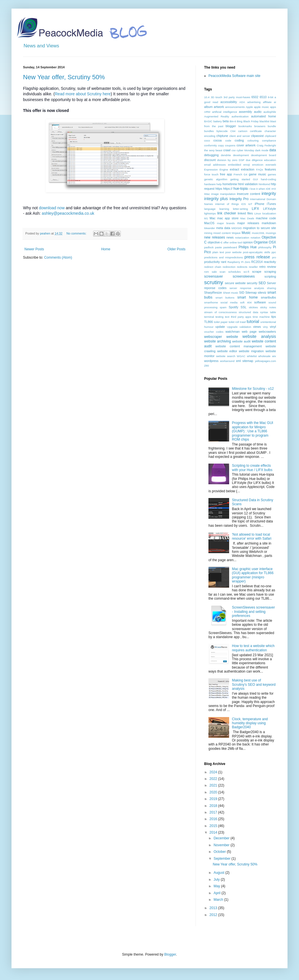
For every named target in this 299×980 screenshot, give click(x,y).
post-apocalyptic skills (257, 252)
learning (224, 209)
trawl (243, 322)
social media (229, 302)
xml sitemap (245, 361)
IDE (268, 189)
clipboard (270, 136)
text (227, 317)
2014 (214, 832)
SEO (262, 283)
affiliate (267, 102)
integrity (269, 193)
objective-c (215, 242)
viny (266, 327)
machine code (266, 218)
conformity (210, 145)
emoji (247, 165)
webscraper (213, 337)
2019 (214, 799)
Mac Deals (247, 218)
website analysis (259, 336)
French (238, 174)
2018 (214, 806)
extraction (248, 169)
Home (106, 249)
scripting (270, 276)
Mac (212, 218)
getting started (240, 179)
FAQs (260, 170)
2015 (214, 826)
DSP (241, 160)
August (220, 873)
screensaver (213, 276)
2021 (214, 785)
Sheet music (230, 293)
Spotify (234, 307)
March (219, 900)
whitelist (252, 356)
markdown (269, 223)
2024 (214, 772)
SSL (244, 307)
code (228, 141)
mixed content (222, 233)
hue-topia (241, 189)
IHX (274, 189)
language (210, 209)
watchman (232, 332)
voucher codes (214, 332)
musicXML (258, 233)
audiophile (270, 112)
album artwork (214, 107)
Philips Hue (248, 247)
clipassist (257, 136)
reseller (253, 267)
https (219, 189)
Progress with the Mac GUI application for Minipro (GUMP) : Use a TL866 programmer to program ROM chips (253, 431)
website (232, 337)
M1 (206, 218)
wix (274, 356)
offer (226, 242)
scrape (257, 272)
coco (207, 141)
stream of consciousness (221, 312)
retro (262, 267)
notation (255, 238)
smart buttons (225, 298)
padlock (209, 247)
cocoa (217, 140)
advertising (254, 102)
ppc (274, 252)
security (252, 283)
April (217, 893)
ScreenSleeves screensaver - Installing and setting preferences (253, 612)
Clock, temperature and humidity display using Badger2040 (250, 723)
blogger (231, 126)
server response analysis (247, 288)
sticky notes (268, 307)
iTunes (271, 204)
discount (210, 160)
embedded (234, 165)
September (223, 859)
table (273, 312)
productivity (212, 262)
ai (275, 102)
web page (249, 332)
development (241, 155)
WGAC (241, 356)
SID (242, 293)
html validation (248, 184)
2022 (214, 779)
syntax (264, 312)
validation (245, 327)
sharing (272, 288)
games (272, 174)
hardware (210, 184)
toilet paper (221, 322)
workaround (227, 361)
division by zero (227, 160)
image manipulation (224, 194)
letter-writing (240, 209)
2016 (214, 819)
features (270, 169)
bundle (272, 126)
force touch (211, 174)
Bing (240, 121)
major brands (226, 223)
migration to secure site (259, 228)
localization (269, 213)
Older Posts (176, 249)
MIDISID (237, 228)
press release (257, 257)
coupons (230, 145)
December (222, 838)
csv (233, 150)
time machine (261, 317)
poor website (233, 252)
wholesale (264, 356)
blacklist (264, 121)
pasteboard (230, 247)
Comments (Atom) (58, 257)
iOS (244, 204)
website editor (227, 351)
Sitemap (251, 293)
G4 (245, 174)
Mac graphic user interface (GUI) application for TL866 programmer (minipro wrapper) (253, 575)
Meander (210, 228)
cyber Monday (245, 150)
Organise (261, 242)
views (257, 327)
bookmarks (245, 126)
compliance (269, 141)
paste (218, 247)
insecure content (249, 194)
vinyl (273, 327)
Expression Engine (216, 170)
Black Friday (251, 121)
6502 (255, 97)
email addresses (215, 165)
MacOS (209, 223)
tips (274, 317)
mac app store (228, 218)
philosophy (265, 247)
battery (217, 121)
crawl (227, 150)
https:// (228, 189)
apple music (261, 107)
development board (263, 155)
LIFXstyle (270, 209)
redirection (229, 267)
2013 (214, 908)
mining (208, 233)
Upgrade (232, 327)
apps (273, 107)
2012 (214, 915)
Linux (258, 213)
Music (246, 233)
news (230, 237)
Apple (249, 107)
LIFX (255, 209)
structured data (248, 312)
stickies (253, 307)
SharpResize (213, 293)
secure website (235, 283)
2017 (214, 812)
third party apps (241, 317)
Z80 (207, 366)
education (270, 160)
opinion (248, 242)
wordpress (211, 361)
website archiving (217, 341)
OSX (272, 242)
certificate (256, 131)
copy (221, 145)
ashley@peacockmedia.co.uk (68, 213)
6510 (263, 97)
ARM (207, 112)
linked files (245, 213)
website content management (238, 346)
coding (239, 140)
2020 (214, 792)
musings (271, 233)
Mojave (236, 233)
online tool (236, 242)
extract (234, 169)
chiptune (222, 136)
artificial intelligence (225, 112)
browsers (260, 126)
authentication (240, 116)
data (273, 150)
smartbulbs (268, 297)
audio (258, 112)
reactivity (270, 262)
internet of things (227, 204)
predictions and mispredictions (224, 257)
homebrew (230, 184)
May (217, 886)
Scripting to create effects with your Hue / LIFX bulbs (252, 468)
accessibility (229, 102)
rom (207, 272)
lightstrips (210, 213)
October (220, 852)
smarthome (211, 302)
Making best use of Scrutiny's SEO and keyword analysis (254, 684)
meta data (223, 228)
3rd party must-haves (237, 97)
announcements (235, 107)
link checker (227, 213)
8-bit (271, 97)
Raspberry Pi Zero (239, 262)
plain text (218, 252)
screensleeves (244, 276)
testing (219, 317)
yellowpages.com (265, 361)
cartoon (243, 131)
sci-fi (246, 272)
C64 (233, 131)
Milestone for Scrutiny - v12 (253, 389)
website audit (241, 341)
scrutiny (214, 282)
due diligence (254, 160)
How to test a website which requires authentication (253, 648)
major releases (248, 223)
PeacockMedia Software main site (234, 76)
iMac (207, 194)
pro (274, 257)
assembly (246, 112)
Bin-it (233, 121)
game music (257, 174)
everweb (271, 165)
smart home (247, 297)
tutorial (253, 321)
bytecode (222, 131)
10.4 (207, 97)
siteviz (262, 293)
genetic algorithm (216, 179)
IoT (250, 204)
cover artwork (246, 145)
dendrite (226, 155)
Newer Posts (34, 249)
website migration (251, 351)
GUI (255, 179)
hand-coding (268, 179)
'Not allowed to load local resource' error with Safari (252, 537)
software (260, 302)
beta (226, 121)
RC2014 (257, 262)
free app (226, 174)
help (219, 184)
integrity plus (216, 199)
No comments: (77, 233)
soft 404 (246, 302)
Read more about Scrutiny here (83, 94)
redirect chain (213, 267)
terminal (209, 317)
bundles (209, 131)
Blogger (170, 954)
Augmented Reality (217, 116)
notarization (242, 238)
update (220, 327)
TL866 (209, 322)
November (222, 845)
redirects (242, 267)
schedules (234, 272)
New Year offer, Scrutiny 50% (64, 77)
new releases (214, 237)
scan (223, 272)
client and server (239, 136)
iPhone (260, 204)
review (272, 267)
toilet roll (234, 322)
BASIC (208, 121)
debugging (211, 155)
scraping (270, 272)
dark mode (262, 150)
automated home (263, 116)
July (217, 880)
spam (223, 307)
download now (52, 208)
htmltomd (264, 184)
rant (224, 262)
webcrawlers (267, 332)
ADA (242, 102)
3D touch (216, 97)
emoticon (258, 165)
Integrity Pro (239, 199)
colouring (253, 141)
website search (226, 356)
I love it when (257, 189)
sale (214, 272)
